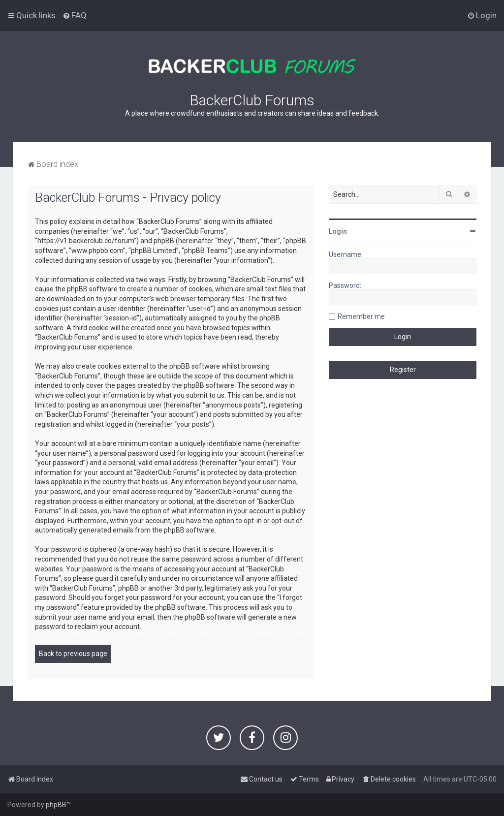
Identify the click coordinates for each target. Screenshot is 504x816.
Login (338, 231)
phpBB (56, 805)
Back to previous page (73, 654)
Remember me (361, 316)
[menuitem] (75, 15)
